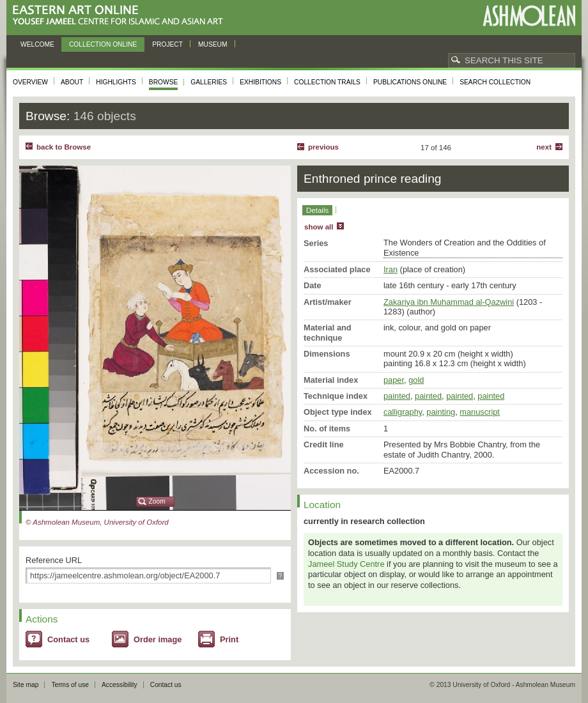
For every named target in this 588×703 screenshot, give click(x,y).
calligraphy (403, 412)
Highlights (116, 82)
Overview (30, 82)
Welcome (37, 44)
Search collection (495, 82)
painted (397, 396)
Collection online (103, 44)
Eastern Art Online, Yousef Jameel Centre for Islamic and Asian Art (121, 16)
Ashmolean (529, 16)
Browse (164, 82)
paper (394, 380)
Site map (26, 685)
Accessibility (120, 685)
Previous (323, 147)
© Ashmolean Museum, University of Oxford (97, 522)
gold (416, 380)
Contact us (68, 639)
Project (167, 44)
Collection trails (327, 82)
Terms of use (70, 685)
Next (544, 147)
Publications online (410, 82)
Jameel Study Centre (346, 564)
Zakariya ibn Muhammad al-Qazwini (449, 302)
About (72, 82)
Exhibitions (260, 82)
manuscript (480, 412)
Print (229, 639)
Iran (391, 269)
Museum (213, 44)
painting (441, 412)
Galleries (209, 82)
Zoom (157, 501)
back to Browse (64, 147)
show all (319, 227)
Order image (158, 639)
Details (317, 210)
